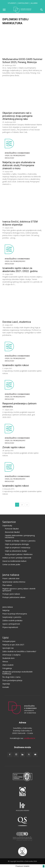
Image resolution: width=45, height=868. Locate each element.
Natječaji (6, 610)
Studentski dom (8, 658)
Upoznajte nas (8, 648)
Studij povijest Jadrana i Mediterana (19, 554)
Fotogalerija (7, 668)
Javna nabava (11, 575)
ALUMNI (34, 3)
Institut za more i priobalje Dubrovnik (17, 558)
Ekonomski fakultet (12, 532)
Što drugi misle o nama (11, 677)
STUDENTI (12, 3)
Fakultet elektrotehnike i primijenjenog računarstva (20, 536)
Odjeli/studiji (7, 526)
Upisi (6, 637)
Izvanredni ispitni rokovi (16, 365)
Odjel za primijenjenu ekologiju (17, 544)
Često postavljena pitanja (12, 680)
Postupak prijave (9, 641)
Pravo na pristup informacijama (15, 614)
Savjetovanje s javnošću (12, 617)
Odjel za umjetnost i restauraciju (18, 548)
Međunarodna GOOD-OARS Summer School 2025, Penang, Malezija (22, 61)
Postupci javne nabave (11, 594)
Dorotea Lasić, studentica (17, 322)
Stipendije (6, 684)
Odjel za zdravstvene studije (16, 551)
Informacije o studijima (11, 655)
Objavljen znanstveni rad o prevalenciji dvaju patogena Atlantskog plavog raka (17, 116)
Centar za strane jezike (11, 564)
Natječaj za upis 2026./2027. (13, 645)
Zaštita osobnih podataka (12, 620)
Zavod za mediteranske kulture (14, 561)
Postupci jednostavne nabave (14, 597)
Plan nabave (7, 585)
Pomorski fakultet (12, 529)
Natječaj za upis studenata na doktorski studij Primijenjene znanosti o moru (19, 165)
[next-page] (27, 505)
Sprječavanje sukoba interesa (14, 582)
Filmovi (5, 662)
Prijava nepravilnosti (10, 627)
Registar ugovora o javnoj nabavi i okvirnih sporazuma (19, 590)
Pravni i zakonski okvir (11, 578)
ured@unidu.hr (30, 738)
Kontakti (6, 687)
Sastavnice (9, 522)
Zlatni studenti (8, 665)
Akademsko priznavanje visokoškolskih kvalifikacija (17, 673)
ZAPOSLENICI (24, 3)
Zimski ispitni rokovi (14, 447)
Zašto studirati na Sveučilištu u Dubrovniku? (19, 651)
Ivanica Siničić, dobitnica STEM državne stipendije (20, 223)
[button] (4, 10)
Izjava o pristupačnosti (11, 624)
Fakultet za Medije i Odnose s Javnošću (20, 541)
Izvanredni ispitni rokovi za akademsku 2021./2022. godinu (20, 270)
